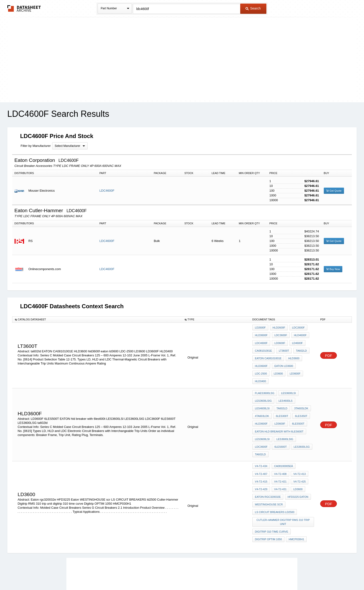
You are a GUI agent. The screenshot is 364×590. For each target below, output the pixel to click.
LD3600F (279, 340)
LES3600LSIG (263, 383)
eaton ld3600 (283, 360)
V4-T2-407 (304, 432)
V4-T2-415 (298, 439)
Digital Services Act (228, 574)
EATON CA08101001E (268, 353)
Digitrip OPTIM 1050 (268, 494)
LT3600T (283, 347)
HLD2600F (278, 328)
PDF (329, 347)
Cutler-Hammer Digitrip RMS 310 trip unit (284, 479)
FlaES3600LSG (265, 377)
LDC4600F (107, 191)
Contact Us (253, 574)
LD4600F (296, 340)
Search (253, 8)
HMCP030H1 (296, 494)
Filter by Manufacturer (36, 146)
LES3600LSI (288, 377)
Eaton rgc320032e (268, 458)
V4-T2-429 (298, 445)
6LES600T (261, 422)
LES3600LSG (281, 422)
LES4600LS (285, 383)
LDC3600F (280, 334)
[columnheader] (97, 319)
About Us (271, 574)
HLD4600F (298, 334)
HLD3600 (293, 353)
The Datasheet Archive (24, 8)
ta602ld (300, 347)
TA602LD (281, 390)
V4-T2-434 (261, 432)
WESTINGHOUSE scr (269, 464)
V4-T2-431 (261, 451)
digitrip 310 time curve (272, 488)
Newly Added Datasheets (104, 574)
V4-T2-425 (279, 445)
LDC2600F (297, 328)
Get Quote (334, 191)
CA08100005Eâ (283, 432)
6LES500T (296, 402)
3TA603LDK (299, 390)
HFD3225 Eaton (297, 458)
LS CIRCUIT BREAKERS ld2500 (275, 471)
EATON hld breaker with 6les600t (279, 409)
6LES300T (281, 396)
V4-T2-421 (261, 445)
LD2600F (260, 328)
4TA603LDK (262, 396)
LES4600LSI (262, 390)
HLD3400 (292, 366)
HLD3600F (261, 334)
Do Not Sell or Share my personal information (180, 574)
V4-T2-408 (261, 439)
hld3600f (261, 360)
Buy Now (333, 269)
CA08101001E (264, 347)
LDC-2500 (304, 360)
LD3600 (260, 366)
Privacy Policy (135, 574)
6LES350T (299, 396)
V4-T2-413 (279, 439)
